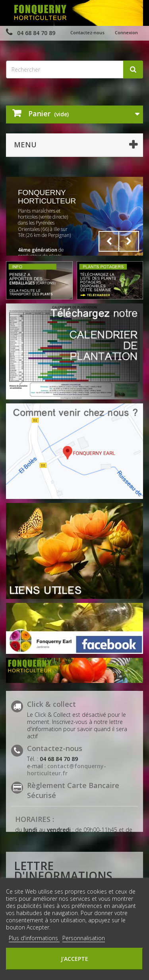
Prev (109, 241)
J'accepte (74, 959)
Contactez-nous (87, 32)
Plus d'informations (34, 938)
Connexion (126, 32)
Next (129, 241)
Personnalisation (84, 938)
